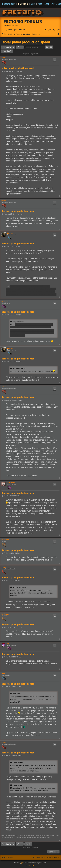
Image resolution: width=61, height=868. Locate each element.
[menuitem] (11, 30)
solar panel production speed (26, 42)
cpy (9, 644)
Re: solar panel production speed (18, 211)
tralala (4, 201)
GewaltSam (11, 483)
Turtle (4, 673)
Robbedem (5, 540)
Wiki (33, 4)
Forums (23, 4)
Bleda (4, 58)
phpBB (23, 863)
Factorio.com (9, 4)
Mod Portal (43, 4)
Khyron (10, 233)
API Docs (56, 4)
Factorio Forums (23, 21)
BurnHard (5, 301)
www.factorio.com (11, 25)
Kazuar (4, 742)
